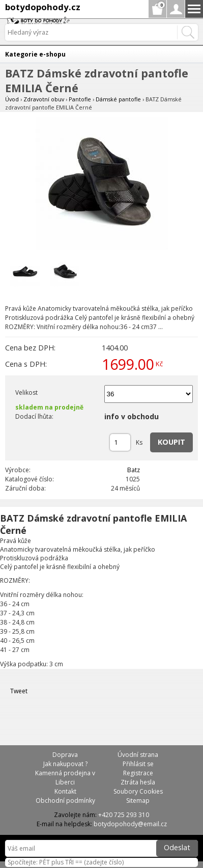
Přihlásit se (138, 764)
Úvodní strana (138, 755)
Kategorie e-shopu (35, 54)
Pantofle (80, 99)
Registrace (138, 773)
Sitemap (138, 801)
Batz (134, 470)
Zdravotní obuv (44, 99)
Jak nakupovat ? (65, 764)
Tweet (19, 691)
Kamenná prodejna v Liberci (65, 778)
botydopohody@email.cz (130, 824)
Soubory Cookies (138, 791)
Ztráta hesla (138, 782)
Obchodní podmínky (65, 801)
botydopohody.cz (43, 7)
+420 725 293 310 (124, 815)
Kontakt (65, 791)
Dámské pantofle (118, 99)
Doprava (65, 755)
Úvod (12, 99)
